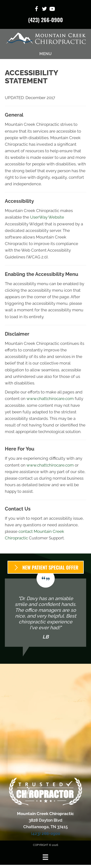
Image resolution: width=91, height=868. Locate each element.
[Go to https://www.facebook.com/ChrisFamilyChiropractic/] (37, 10)
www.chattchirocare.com (50, 399)
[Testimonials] (45, 613)
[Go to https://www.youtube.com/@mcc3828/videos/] (52, 10)
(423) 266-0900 (45, 20)
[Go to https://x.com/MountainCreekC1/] (44, 10)
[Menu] (45, 857)
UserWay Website (47, 217)
